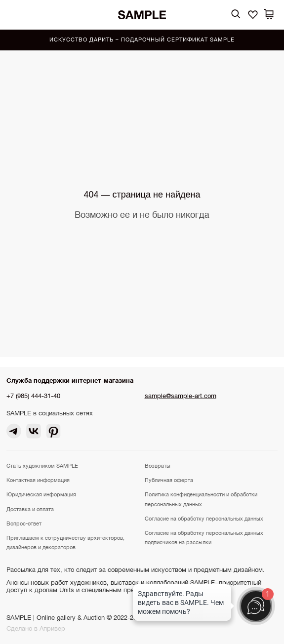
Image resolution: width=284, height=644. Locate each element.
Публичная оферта (169, 480)
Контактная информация (38, 480)
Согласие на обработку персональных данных (204, 519)
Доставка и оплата (30, 509)
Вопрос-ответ (24, 523)
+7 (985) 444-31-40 (33, 396)
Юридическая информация (41, 494)
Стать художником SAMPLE (42, 466)
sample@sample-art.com (181, 396)
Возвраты (158, 466)
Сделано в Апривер (36, 628)
